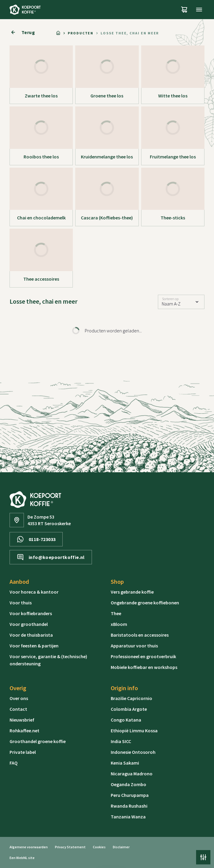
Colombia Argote (129, 709)
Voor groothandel (29, 624)
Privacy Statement (70, 847)
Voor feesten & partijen (34, 646)
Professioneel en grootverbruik (143, 656)
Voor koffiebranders (31, 613)
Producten (81, 33)
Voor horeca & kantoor (34, 592)
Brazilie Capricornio (131, 698)
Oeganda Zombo (128, 784)
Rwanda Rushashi (129, 806)
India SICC (121, 741)
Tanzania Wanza (128, 817)
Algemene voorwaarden (29, 847)
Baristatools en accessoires (140, 635)
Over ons (19, 698)
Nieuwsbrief (22, 720)
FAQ (14, 763)
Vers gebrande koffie (132, 592)
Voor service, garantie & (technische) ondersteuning (48, 660)
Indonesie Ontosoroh (133, 752)
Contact (18, 709)
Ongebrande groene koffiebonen (145, 603)
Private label (23, 752)
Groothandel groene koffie (38, 741)
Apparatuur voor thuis (134, 646)
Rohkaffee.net (24, 731)
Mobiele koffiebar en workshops (144, 667)
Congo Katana (126, 720)
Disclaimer (121, 847)
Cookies (99, 847)
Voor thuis (21, 603)
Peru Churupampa (130, 795)
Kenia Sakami (125, 763)
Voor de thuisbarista (31, 635)
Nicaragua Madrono (132, 774)
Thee (116, 613)
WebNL (22, 858)
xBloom (119, 624)
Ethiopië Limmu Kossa (134, 731)
